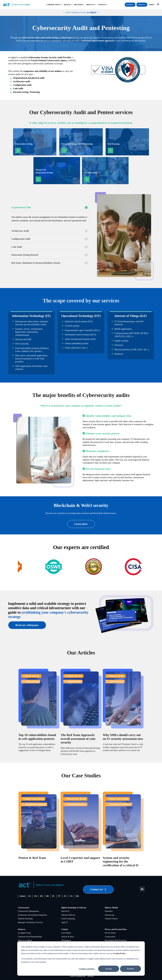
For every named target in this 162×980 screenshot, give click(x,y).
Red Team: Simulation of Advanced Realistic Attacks (49, 263)
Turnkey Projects (111, 919)
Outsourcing (109, 915)
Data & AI (65, 911)
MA (77, 896)
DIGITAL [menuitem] (67, 5)
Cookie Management (78, 976)
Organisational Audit (50, 207)
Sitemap (91, 976)
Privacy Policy (110, 933)
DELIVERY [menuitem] (78, 5)
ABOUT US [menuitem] (90, 5)
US (30, 896)
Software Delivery (68, 915)
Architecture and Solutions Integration (32, 915)
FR (36, 896)
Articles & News (68, 937)
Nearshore (130, 4)
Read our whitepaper (27, 625)
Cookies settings (87, 969)
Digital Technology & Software (74, 908)
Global (22, 896)
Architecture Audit (49, 231)
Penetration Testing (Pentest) (49, 255)
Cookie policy (110, 937)
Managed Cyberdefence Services (30, 922)
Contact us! (98, 889)
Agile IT (65, 922)
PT (59, 896)
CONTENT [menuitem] (102, 5)
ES (65, 896)
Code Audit (49, 247)
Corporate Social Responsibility (30, 937)
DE (47, 896)
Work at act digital (25, 940)
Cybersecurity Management (28, 911)
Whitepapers (66, 940)
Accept (109, 969)
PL (53, 896)
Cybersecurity (24, 908)
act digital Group (24, 933)
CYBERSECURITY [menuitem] (53, 5)
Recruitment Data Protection (116, 940)
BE (42, 896)
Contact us (142, 4)
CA (71, 896)
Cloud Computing (68, 919)
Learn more (81, 524)
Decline (130, 969)
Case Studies (66, 933)
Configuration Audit (49, 239)
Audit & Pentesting (25, 919)
